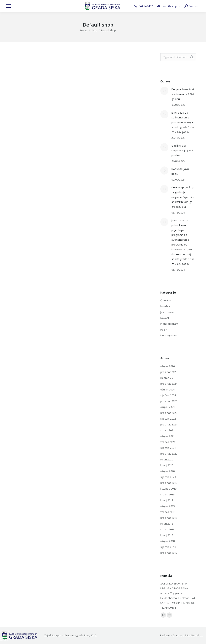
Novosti (165, 318)
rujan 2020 (167, 459)
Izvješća (165, 306)
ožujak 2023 (167, 407)
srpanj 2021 (167, 430)
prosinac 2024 (169, 384)
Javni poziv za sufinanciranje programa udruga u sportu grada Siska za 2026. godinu (183, 122)
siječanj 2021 (168, 448)
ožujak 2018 (167, 541)
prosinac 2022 (169, 413)
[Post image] (164, 91)
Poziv (164, 330)
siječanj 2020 (168, 477)
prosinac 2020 (169, 454)
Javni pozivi (167, 312)
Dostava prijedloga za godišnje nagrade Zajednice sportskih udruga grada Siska (183, 197)
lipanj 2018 (167, 535)
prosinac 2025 (169, 372)
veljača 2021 (168, 442)
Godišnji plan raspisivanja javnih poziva (183, 150)
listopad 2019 (168, 489)
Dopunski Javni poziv (180, 171)
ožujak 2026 (167, 366)
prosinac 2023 (169, 401)
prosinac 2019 (169, 483)
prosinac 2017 (169, 553)
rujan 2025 (167, 378)
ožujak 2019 (167, 506)
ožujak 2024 (167, 389)
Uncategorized (169, 335)
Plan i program (169, 324)
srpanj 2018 (167, 529)
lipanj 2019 (167, 500)
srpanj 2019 (167, 494)
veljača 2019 (168, 512)
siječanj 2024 (168, 395)
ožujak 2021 (167, 436)
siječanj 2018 (168, 547)
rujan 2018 (167, 524)
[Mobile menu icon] (8, 6)
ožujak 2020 (167, 471)
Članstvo (166, 300)
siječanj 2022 (168, 419)
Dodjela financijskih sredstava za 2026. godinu (183, 94)
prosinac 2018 (169, 518)
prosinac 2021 (169, 424)
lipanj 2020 (167, 465)
